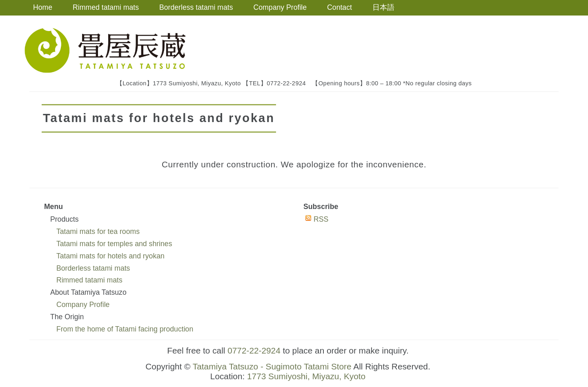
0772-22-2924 (254, 350)
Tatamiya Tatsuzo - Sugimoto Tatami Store (272, 366)
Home (43, 7)
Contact (340, 7)
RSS (321, 219)
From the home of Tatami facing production (125, 329)
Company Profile (280, 7)
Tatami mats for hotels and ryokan (110, 256)
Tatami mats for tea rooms (98, 231)
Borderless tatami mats (196, 7)
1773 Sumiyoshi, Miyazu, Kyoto (306, 376)
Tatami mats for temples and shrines (114, 244)
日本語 (383, 7)
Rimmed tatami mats (106, 7)
